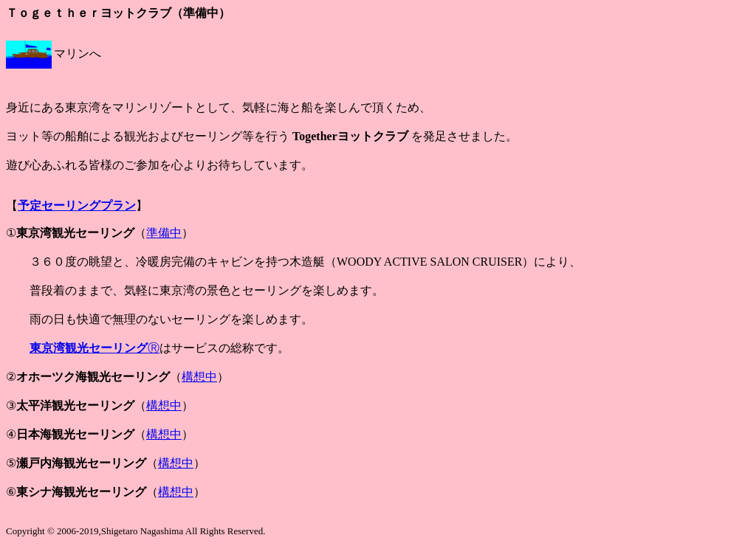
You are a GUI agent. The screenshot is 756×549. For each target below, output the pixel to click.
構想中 (199, 377)
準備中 (164, 233)
